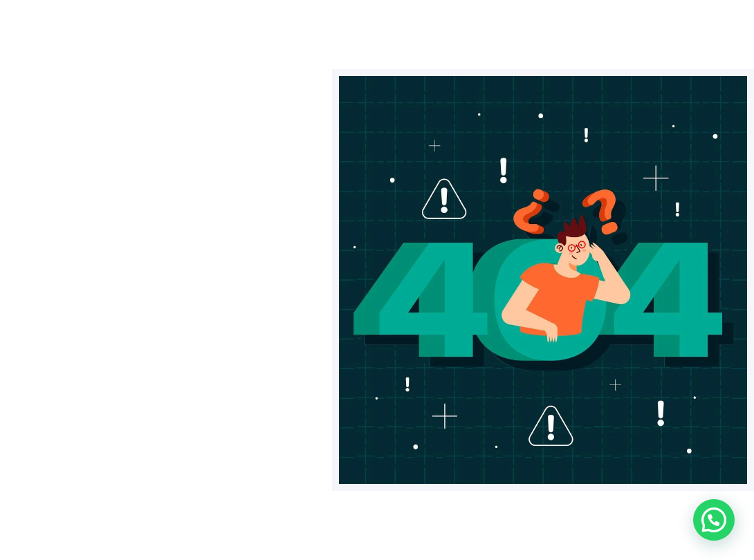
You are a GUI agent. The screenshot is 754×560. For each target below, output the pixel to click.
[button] (714, 520)
